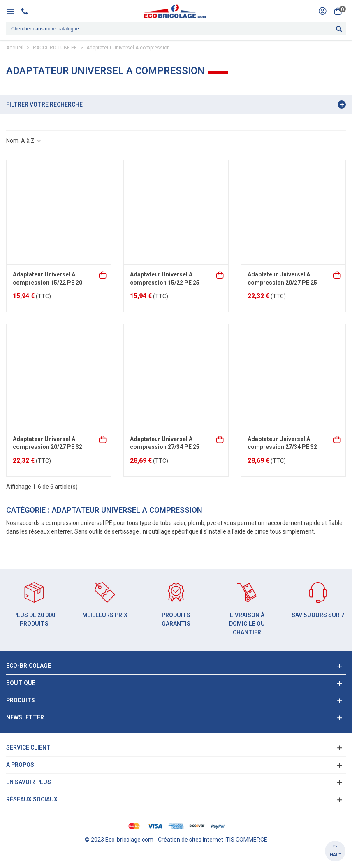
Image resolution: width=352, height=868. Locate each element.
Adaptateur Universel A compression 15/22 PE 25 (165, 279)
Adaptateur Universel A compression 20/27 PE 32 (47, 443)
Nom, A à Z (24, 141)
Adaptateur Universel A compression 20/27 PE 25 (282, 279)
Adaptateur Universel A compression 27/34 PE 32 (282, 443)
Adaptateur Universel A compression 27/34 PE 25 (165, 443)
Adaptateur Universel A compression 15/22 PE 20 (47, 279)
